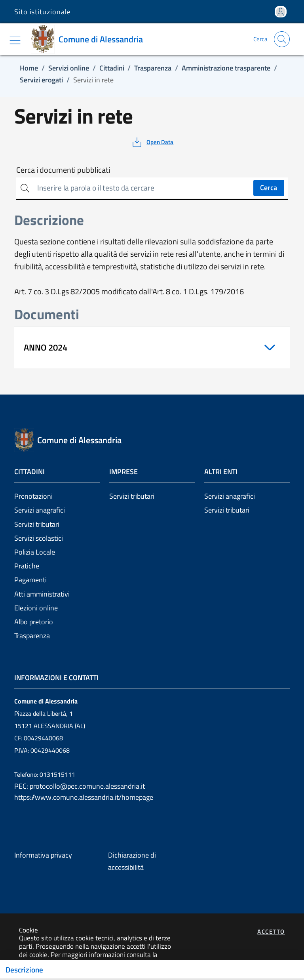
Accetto (271, 931)
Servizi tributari (37, 524)
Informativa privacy (43, 855)
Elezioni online (36, 608)
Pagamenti (30, 580)
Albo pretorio (34, 622)
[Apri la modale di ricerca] (282, 39)
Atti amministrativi (42, 594)
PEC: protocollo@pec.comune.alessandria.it (80, 786)
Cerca (269, 188)
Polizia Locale (35, 552)
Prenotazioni (33, 496)
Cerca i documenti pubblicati (63, 170)
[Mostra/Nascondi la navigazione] (15, 40)
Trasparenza (32, 636)
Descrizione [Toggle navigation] (24, 970)
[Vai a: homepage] (90, 39)
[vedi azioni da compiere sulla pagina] (152, 142)
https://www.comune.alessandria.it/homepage (84, 797)
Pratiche (27, 566)
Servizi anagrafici (40, 510)
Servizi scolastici (39, 538)
